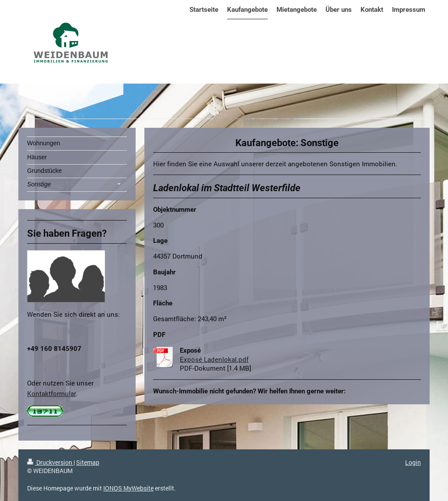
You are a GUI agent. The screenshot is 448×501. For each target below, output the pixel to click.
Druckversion (50, 462)
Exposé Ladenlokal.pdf (214, 359)
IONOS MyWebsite (128, 488)
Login (413, 462)
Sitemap (88, 462)
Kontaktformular (51, 393)
